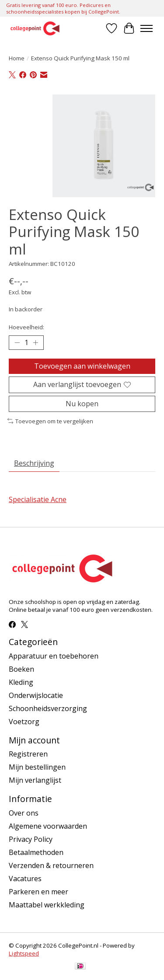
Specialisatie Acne (38, 499)
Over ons (24, 813)
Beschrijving (34, 463)
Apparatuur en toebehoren (54, 656)
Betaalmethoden (36, 852)
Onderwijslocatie (36, 695)
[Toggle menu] (147, 28)
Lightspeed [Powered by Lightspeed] (24, 953)
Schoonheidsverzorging (48, 708)
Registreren (28, 754)
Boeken (21, 669)
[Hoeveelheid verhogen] (35, 343)
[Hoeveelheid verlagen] (17, 343)
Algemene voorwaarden (48, 826)
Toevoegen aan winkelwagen (82, 366)
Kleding (21, 682)
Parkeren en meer (38, 892)
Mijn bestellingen (37, 767)
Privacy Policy (31, 839)
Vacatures (25, 879)
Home (17, 58)
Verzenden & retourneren (51, 865)
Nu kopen (82, 404)
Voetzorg (24, 722)
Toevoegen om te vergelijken (50, 421)
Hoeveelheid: (26, 327)
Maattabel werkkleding (47, 905)
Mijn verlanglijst (35, 780)
